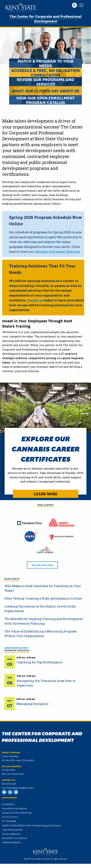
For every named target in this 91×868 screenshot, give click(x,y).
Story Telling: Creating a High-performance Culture (43, 598)
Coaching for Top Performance (39, 662)
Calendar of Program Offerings (57, 252)
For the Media (9, 821)
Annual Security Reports (14, 808)
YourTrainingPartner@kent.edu (18, 788)
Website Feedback (11, 842)
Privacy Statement (11, 834)
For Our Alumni (10, 817)
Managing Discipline (32, 704)
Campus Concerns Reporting (17, 812)
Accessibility (8, 804)
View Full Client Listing (42, 565)
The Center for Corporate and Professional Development (46, 18)
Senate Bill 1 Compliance (14, 838)
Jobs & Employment (12, 830)
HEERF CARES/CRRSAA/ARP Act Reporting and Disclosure (31, 825)
